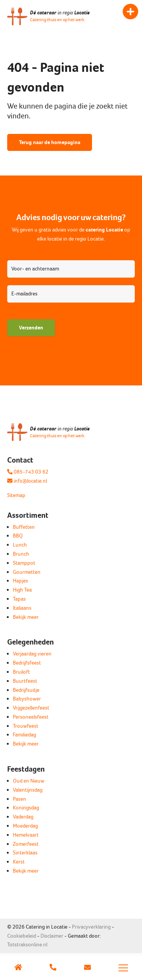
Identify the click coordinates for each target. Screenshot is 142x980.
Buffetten (24, 527)
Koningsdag (26, 808)
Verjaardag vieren (32, 654)
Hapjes (20, 581)
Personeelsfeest (31, 717)
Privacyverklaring (91, 927)
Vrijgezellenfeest (31, 708)
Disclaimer (52, 936)
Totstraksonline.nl (27, 945)
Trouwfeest (26, 726)
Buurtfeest (25, 681)
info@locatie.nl (27, 481)
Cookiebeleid (22, 936)
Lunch (20, 545)
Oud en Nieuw (29, 781)
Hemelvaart (26, 835)
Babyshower (27, 699)
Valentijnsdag (28, 790)
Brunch (21, 554)
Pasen (20, 799)
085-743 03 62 (28, 472)
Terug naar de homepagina (50, 142)
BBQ (18, 536)
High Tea (22, 590)
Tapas (19, 599)
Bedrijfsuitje (26, 690)
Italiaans (22, 608)
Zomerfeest (26, 844)
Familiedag (24, 735)
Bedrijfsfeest (27, 663)
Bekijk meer (26, 617)
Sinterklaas (25, 853)
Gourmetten (27, 572)
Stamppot (24, 563)
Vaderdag (23, 817)
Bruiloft (21, 672)
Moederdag (25, 826)
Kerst (19, 862)
